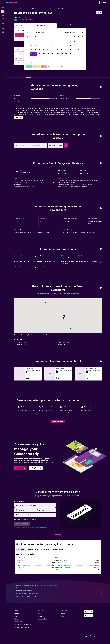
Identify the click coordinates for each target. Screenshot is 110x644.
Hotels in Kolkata (21, 568)
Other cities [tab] (21, 549)
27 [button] (44, 58)
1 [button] (52, 41)
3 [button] (32, 46)
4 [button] (36, 46)
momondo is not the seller (59, 591)
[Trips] (3, 24)
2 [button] (27, 46)
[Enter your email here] (37, 515)
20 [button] (44, 54)
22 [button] (52, 54)
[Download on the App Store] (89, 616)
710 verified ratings (27, 20)
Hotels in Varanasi (21, 570)
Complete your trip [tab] (58, 549)
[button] (3, 3)
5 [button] (40, 46)
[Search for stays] (3, 12)
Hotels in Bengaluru (22, 563)
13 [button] (44, 50)
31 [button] (32, 62)
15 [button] (52, 50)
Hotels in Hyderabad (22, 560)
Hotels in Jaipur (63, 563)
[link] (58, 422)
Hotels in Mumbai (21, 558)
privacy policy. (45, 527)
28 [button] (48, 58)
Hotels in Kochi (63, 565)
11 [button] (36, 50)
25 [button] (36, 58)
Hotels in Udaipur (21, 565)
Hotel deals (17, 9)
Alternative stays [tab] (33, 549)
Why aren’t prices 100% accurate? (59, 597)
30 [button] (27, 62)
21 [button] (48, 54)
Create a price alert (86, 412)
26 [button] (40, 58)
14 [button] (48, 50)
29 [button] (52, 58)
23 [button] (27, 58)
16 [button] (27, 54)
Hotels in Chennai (63, 560)
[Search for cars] (3, 15)
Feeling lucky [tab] (45, 549)
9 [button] (27, 50)
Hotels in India (33, 9)
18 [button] (36, 54)
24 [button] (32, 58)
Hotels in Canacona (43, 9)
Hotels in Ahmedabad (64, 568)
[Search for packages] (3, 19)
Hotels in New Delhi (64, 558)
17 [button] (32, 54)
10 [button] (32, 50)
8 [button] (52, 46)
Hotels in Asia (25, 9)
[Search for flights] (3, 8)
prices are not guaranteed (51, 586)
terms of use (36, 527)
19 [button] (40, 54)
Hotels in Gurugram (64, 570)
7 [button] (48, 46)
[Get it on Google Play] (89, 611)
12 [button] (40, 50)
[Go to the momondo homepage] (12, 3)
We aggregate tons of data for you (59, 594)
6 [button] (44, 46)
